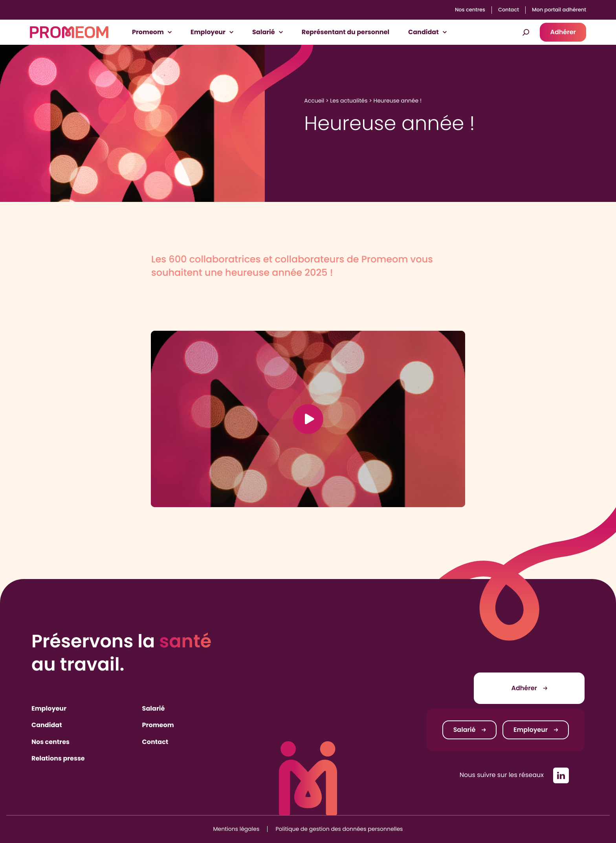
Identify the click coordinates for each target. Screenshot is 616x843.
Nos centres (470, 10)
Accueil (314, 101)
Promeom (158, 725)
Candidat (47, 725)
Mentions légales (236, 829)
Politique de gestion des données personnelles (339, 829)
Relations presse (58, 758)
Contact (509, 10)
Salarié (154, 708)
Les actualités (349, 101)
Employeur (49, 708)
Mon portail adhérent (559, 10)
